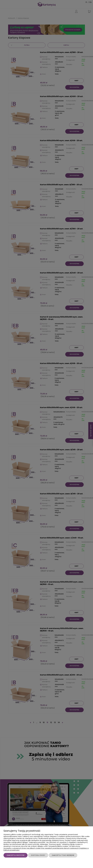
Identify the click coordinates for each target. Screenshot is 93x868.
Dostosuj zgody (38, 855)
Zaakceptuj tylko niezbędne (63, 855)
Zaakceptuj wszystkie (16, 855)
